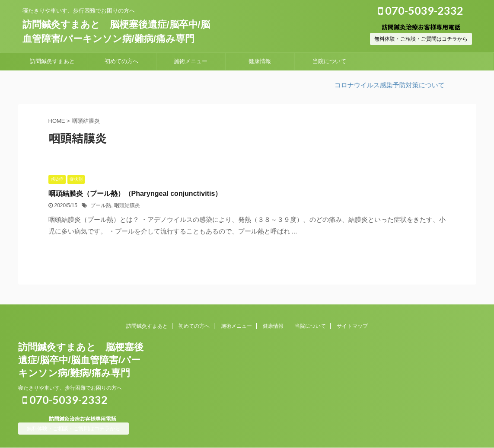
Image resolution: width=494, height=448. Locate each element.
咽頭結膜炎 (127, 205)
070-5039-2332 (421, 10)
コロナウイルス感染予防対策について (395, 85)
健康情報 (260, 61)
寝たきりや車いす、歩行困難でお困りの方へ (70, 388)
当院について (329, 61)
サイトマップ (352, 326)
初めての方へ (121, 61)
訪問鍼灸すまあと (52, 61)
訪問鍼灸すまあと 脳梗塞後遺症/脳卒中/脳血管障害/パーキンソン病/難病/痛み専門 (81, 360)
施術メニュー (191, 61)
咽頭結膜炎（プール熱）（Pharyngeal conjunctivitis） (135, 194)
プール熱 (101, 205)
